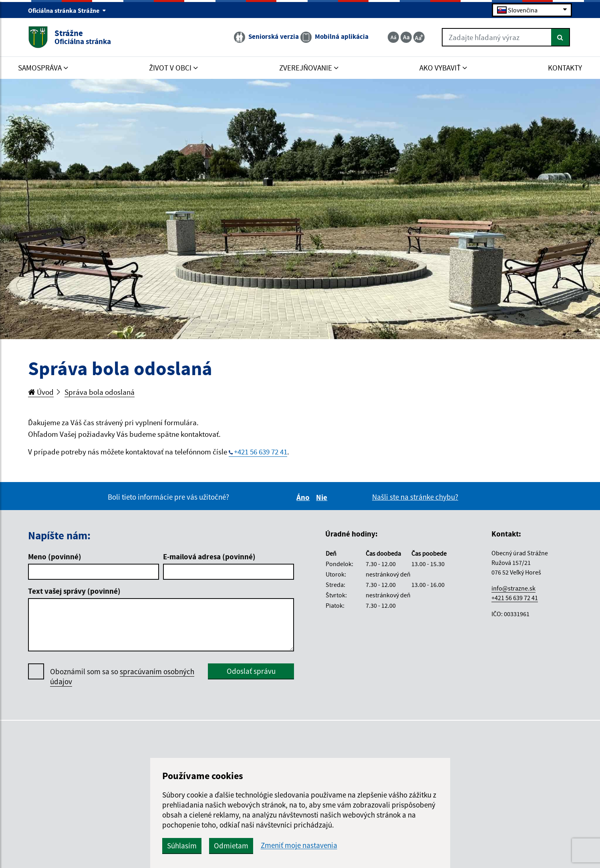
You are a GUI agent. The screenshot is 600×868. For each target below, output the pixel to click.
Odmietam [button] (231, 846)
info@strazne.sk (513, 588)
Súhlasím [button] (182, 846)
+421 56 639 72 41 (261, 452)
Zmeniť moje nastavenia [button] (299, 845)
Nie (323, 497)
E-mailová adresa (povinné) (209, 557)
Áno (304, 497)
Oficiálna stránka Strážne (67, 10)
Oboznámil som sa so (122, 677)
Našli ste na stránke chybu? (415, 497)
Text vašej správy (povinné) (74, 591)
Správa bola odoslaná (100, 392)
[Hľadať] (561, 37)
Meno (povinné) (55, 557)
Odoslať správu (251, 671)
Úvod (41, 392)
